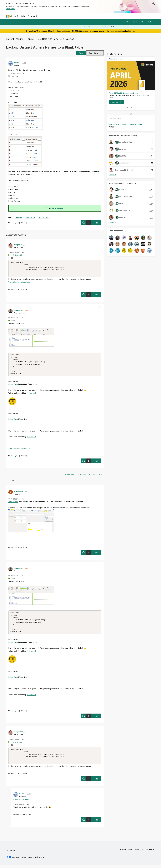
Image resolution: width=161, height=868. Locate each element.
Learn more (10, 9)
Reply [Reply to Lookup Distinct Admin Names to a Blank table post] (96, 223)
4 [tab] (132, 107)
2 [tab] (129, 107)
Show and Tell (30, 217)
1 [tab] (127, 107)
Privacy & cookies (126, 853)
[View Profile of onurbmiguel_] (19, 311)
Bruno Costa (13, 386)
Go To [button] (150, 22)
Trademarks (150, 853)
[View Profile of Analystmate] (18, 493)
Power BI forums (15, 39)
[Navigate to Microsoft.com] (12, 16)
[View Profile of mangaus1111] (19, 245)
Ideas (63, 16)
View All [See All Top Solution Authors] (113, 175)
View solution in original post (19, 283)
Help (142, 22)
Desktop (70, 39)
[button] (81, 53)
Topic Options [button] (94, 53)
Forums (44, 16)
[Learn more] (116, 102)
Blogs (83, 16)
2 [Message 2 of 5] (15, 290)
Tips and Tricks (43, 217)
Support (102, 16)
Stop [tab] (134, 107)
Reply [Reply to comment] (96, 295)
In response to (22, 803)
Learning (92, 16)
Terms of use (139, 853)
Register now (130, 31)
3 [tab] (130, 107)
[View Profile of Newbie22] (18, 63)
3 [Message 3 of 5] (20, 818)
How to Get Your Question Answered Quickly (126, 124)
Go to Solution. (58, 208)
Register (126, 22)
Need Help (19, 217)
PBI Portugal (31, 395)
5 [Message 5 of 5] (15, 549)
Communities (73, 16)
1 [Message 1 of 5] (15, 223)
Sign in (135, 22)
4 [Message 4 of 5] (15, 457)
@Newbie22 (18, 255)
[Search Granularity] (91, 27)
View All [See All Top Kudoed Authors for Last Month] (113, 222)
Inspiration (54, 16)
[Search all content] (128, 27)
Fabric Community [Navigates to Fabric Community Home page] (30, 16)
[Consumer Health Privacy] (36, 860)
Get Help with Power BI (50, 39)
